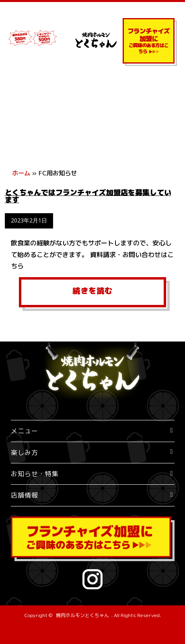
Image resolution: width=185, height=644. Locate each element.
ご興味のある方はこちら (149, 41)
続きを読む (92, 291)
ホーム (21, 173)
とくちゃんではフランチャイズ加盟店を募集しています (88, 196)
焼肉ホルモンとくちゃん (82, 615)
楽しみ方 (25, 453)
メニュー (25, 431)
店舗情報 (25, 495)
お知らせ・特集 (35, 474)
